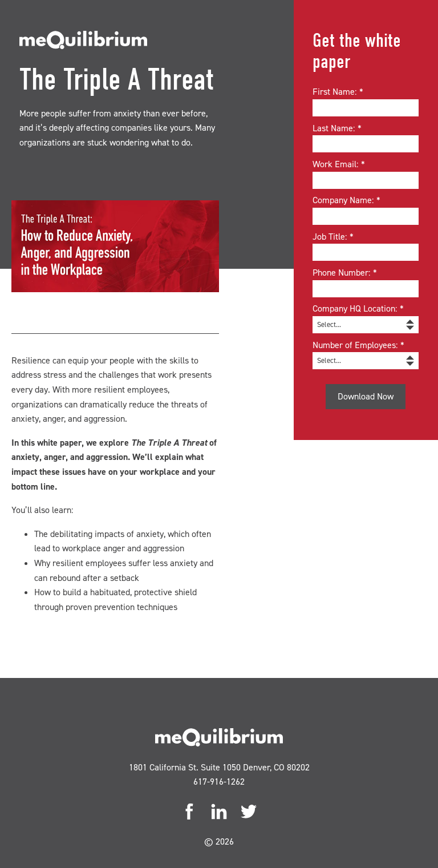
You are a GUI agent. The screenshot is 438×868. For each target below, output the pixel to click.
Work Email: (340, 164)
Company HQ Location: (360, 309)
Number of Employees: (360, 345)
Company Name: (348, 200)
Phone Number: (346, 273)
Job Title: (334, 237)
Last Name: (338, 128)
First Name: (339, 92)
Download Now (366, 396)
